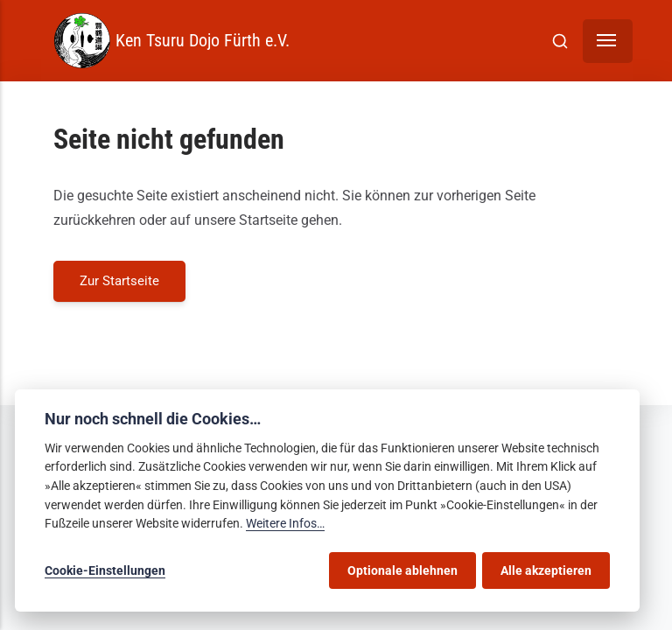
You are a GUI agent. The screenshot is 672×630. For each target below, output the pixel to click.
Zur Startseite (119, 281)
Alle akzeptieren (546, 570)
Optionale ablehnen (402, 570)
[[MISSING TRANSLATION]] (560, 41)
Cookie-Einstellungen (105, 570)
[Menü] (608, 41)
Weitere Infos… (285, 524)
